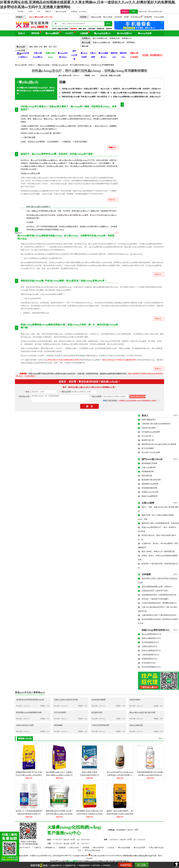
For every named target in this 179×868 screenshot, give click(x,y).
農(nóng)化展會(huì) (46, 39)
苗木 (55, 47)
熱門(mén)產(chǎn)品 (152, 459)
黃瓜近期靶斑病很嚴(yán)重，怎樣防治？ (157, 587)
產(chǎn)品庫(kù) (124, 33)
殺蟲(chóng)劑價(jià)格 (101, 43)
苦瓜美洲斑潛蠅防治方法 (151, 667)
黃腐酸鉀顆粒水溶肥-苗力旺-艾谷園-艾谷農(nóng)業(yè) (37, 772)
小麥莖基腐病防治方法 (150, 655)
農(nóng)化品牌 (145, 33)
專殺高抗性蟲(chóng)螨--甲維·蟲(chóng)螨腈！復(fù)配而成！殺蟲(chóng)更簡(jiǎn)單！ (95, 97)
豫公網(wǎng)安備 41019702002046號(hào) (105, 856)
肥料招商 (35, 33)
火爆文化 (38, 848)
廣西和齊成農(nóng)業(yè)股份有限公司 (122, 814)
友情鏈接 (86, 848)
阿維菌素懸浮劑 (148, 472)
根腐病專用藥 (110, 29)
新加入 (145, 416)
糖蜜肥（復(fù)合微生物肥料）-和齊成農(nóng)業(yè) (127, 811)
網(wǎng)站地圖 (124, 848)
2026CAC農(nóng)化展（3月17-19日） (41, 17)
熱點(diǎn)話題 (63, 29)
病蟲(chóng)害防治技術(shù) (156, 630)
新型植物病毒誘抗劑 (149, 488)
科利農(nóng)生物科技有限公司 (150, 775)
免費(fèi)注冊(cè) (142, 12)
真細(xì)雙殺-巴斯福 (90, 772)
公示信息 (111, 848)
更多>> (176, 415)
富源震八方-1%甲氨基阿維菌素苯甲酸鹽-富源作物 (35, 811)
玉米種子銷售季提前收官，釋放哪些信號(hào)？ (159, 603)
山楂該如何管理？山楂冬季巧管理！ (156, 591)
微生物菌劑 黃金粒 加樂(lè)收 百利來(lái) (92, 811)
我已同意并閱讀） (132, 401)
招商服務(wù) (50, 848)
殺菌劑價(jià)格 (118, 43)
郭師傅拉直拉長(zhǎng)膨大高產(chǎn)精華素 (159, 444)
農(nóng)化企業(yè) (102, 33)
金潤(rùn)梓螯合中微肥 (25, 725)
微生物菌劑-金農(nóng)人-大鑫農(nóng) (61, 772)
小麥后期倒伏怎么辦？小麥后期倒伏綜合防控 (159, 615)
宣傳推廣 (62, 848)
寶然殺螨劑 (58, 725)
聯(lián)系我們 (98, 848)
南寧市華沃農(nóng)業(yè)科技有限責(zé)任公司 (64, 814)
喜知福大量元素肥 (149, 428)
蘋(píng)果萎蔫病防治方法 (152, 634)
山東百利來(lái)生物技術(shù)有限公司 (91, 814)
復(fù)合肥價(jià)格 (100, 38)
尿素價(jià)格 (115, 38)
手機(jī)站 (125, 12)
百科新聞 (146, 574)
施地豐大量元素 (148, 440)
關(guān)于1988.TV (24, 848)
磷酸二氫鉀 (82, 29)
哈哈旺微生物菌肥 (99, 700)
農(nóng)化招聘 (139, 848)
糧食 (31, 47)
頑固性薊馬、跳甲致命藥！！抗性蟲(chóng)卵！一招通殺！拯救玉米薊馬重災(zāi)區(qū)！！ (97, 93)
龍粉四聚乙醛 (147, 476)
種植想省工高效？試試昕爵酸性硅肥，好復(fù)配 (160, 523)
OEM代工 (69, 33)
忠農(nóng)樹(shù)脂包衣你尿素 (66, 700)
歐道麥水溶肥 (97, 713)
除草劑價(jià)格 (132, 43)
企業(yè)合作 (74, 848)
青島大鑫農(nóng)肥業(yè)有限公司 (59, 775)
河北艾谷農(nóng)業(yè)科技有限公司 (30, 775)
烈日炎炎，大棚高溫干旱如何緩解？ (156, 599)
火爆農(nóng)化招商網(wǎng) (41, 856)
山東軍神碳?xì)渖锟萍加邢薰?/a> (120, 775)
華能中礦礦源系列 (149, 420)
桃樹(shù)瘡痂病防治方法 (151, 638)
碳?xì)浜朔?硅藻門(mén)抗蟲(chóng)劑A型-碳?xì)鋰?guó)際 (129, 772)
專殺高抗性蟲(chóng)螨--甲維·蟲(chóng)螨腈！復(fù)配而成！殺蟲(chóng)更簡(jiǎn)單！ (64, 281)
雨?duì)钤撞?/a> (148, 436)
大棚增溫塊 (73, 29)
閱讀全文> (113, 148)
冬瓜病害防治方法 (149, 663)
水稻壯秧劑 (91, 29)
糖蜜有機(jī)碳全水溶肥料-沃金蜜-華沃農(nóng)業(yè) (66, 811)
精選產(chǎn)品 (25, 738)
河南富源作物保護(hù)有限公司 (29, 814)
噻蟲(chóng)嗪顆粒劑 (150, 496)
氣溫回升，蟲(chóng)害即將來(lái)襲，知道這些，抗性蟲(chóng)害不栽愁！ (58, 154)
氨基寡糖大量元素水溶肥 (151, 480)
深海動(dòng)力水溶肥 (150, 492)
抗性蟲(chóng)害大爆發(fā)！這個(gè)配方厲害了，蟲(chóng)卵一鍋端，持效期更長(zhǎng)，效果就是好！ (103, 89)
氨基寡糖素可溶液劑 (149, 463)
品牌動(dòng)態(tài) (69, 39)
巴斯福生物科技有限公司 (89, 775)
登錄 (134, 12)
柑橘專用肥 (100, 29)
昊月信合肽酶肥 (148, 448)
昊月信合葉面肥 (60, 713)
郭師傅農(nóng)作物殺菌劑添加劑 (29, 713)
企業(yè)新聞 (148, 503)
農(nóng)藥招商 (52, 33)
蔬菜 (36, 47)
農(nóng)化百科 (25, 39)
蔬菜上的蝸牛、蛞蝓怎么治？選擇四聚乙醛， (159, 552)
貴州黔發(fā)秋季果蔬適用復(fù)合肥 (30, 700)
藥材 (45, 47)
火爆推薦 (84, 33)
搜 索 (108, 24)
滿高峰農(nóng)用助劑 (150, 484)
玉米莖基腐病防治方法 (150, 642)
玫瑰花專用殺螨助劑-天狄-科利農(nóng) (152, 772)
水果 (41, 47)
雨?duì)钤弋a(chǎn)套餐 (151, 452)
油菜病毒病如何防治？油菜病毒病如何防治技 (159, 595)
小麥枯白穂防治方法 (149, 646)
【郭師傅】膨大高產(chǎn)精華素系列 (156, 424)
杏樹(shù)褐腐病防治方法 (151, 651)
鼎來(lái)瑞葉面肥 (136, 725)
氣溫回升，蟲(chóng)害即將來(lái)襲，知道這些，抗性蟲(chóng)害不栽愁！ (142, 89)
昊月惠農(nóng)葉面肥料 (151, 432)
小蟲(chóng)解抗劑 (149, 467)
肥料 (76, 861)
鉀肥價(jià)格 (127, 38)
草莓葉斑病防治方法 (149, 659)
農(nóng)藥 (71, 861)
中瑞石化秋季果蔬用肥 (100, 725)
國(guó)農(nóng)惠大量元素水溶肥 (142, 713)
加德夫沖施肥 (135, 700)
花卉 (50, 47)
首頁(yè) (22, 33)
